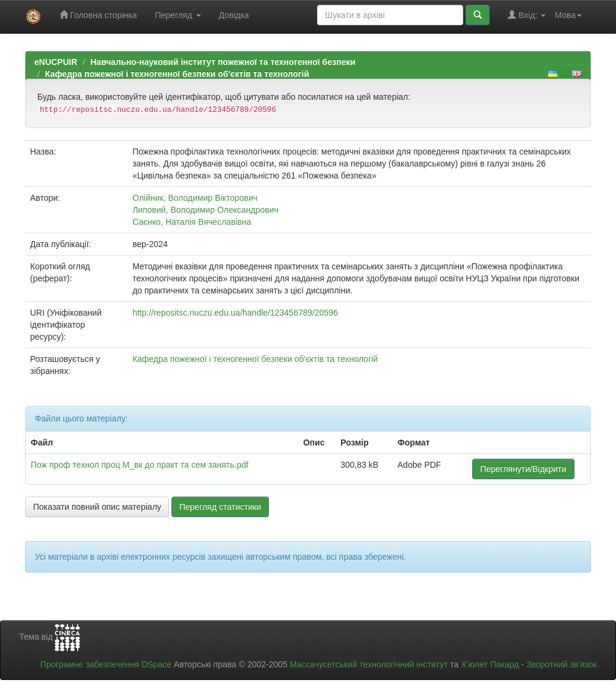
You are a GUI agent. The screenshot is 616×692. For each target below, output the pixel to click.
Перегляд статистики (220, 507)
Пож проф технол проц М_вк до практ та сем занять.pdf (140, 465)
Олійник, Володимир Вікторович (195, 198)
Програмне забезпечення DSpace (106, 664)
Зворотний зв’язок (562, 664)
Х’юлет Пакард (490, 664)
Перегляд (177, 15)
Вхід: (527, 15)
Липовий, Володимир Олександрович (205, 210)
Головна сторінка (98, 15)
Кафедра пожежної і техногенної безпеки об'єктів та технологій (177, 74)
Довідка (234, 15)
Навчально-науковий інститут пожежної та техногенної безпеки (223, 62)
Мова (568, 15)
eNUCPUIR (56, 62)
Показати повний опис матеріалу (97, 507)
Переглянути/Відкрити (523, 469)
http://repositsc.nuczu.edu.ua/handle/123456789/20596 (235, 313)
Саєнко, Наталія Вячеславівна (192, 222)
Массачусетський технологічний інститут (369, 664)
